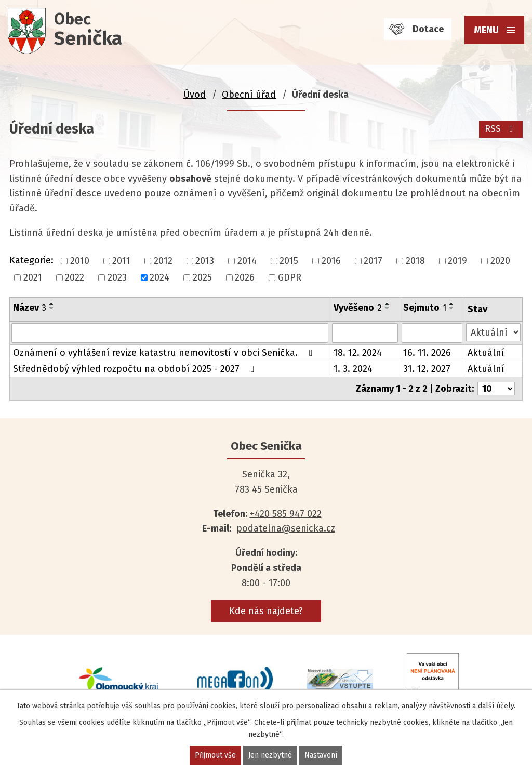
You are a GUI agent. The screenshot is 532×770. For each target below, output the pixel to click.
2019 (457, 261)
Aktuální (486, 353)
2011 (121, 261)
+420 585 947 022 (286, 514)
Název (30, 308)
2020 (500, 261)
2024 (159, 277)
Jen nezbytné (270, 755)
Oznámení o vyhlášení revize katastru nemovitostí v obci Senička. (165, 353)
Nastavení (321, 755)
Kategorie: (31, 260)
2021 (33, 277)
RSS (501, 129)
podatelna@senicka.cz (286, 528)
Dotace (428, 29)
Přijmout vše (215, 755)
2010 (80, 261)
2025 (202, 277)
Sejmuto (425, 308)
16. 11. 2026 (427, 353)
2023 (117, 277)
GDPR (290, 277)
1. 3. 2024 (353, 369)
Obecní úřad (249, 95)
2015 (289, 261)
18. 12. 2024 (358, 353)
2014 (247, 261)
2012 (163, 261)
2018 (415, 261)
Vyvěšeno (358, 308)
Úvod (195, 95)
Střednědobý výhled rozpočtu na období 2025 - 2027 (136, 369)
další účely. (497, 706)
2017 (373, 261)
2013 (205, 261)
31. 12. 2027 (427, 369)
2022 (75, 277)
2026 (245, 277)
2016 (331, 261)
